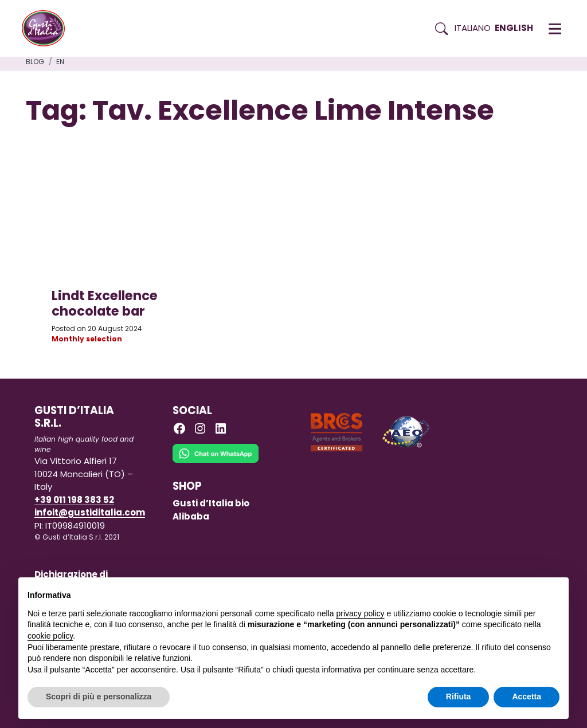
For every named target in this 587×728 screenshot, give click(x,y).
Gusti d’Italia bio (211, 503)
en (60, 62)
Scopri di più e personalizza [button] (99, 696)
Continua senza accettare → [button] (506, 592)
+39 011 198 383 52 (74, 500)
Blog (35, 62)
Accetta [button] (527, 696)
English (514, 28)
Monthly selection (87, 339)
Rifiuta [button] (459, 696)
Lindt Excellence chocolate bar (105, 303)
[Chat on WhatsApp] (216, 461)
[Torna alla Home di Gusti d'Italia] (48, 29)
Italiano (473, 28)
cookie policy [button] (50, 636)
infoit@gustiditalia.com (90, 512)
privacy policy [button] (361, 613)
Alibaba (191, 516)
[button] (555, 29)
